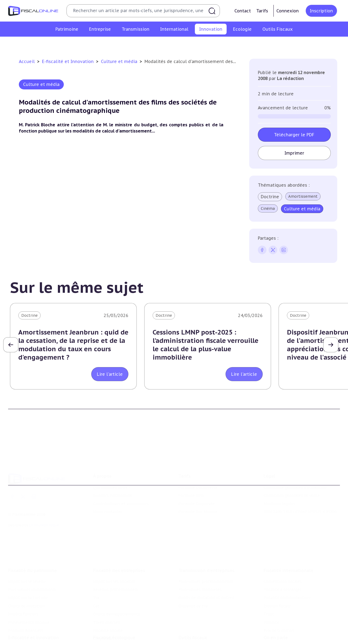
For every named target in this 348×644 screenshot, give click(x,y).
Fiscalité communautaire (287, 566)
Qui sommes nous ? (112, 464)
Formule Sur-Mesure (198, 489)
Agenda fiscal (191, 632)
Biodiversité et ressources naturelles (128, 632)
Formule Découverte (198, 464)
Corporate (103, 607)
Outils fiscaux (193, 613)
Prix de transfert (279, 599)
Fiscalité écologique (114, 613)
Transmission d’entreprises (206, 538)
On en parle (276, 613)
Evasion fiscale (277, 574)
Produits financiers (26, 599)
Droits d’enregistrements (117, 582)
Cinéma (268, 208)
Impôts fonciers (23, 582)
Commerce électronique (216, 44)
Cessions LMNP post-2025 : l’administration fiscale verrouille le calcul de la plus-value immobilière (205, 345)
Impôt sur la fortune (28, 566)
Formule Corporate (197, 480)
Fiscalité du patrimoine (32, 538)
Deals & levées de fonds (286, 632)
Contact (243, 11)
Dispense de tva (193, 574)
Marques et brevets (168, 44)
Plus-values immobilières (32, 558)
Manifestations (278, 640)
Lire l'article (110, 374)
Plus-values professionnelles (206, 549)
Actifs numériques (301, 44)
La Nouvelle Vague (44, 502)
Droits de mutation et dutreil (206, 566)
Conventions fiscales (283, 549)
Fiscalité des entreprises (119, 538)
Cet (96, 574)
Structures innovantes (123, 44)
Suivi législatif (192, 640)
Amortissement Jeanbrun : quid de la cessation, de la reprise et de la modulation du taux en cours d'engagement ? (73, 345)
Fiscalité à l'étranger (282, 558)
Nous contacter (108, 489)
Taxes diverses (106, 590)
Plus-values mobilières (200, 558)
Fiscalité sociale (108, 599)
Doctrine (270, 197)
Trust (269, 582)
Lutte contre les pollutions (119, 624)
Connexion (288, 11)
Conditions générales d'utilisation (295, 464)
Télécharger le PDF (294, 135)
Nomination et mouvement (289, 624)
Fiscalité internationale (288, 538)
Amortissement (303, 196)
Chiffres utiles (192, 624)
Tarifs (262, 11)
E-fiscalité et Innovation (68, 61)
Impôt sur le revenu (27, 549)
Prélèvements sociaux (29, 590)
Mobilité (271, 590)
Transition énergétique (115, 640)
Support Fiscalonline (113, 472)
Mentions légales (279, 480)
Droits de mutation (26, 574)
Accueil (27, 61)
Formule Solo (191, 472)
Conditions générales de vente (292, 472)
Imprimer (294, 153)
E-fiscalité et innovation (34, 613)
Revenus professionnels (115, 558)
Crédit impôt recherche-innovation (63, 44)
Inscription (321, 11)
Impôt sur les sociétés (114, 549)
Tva (96, 566)
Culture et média (261, 44)
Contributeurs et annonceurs (121, 480)
